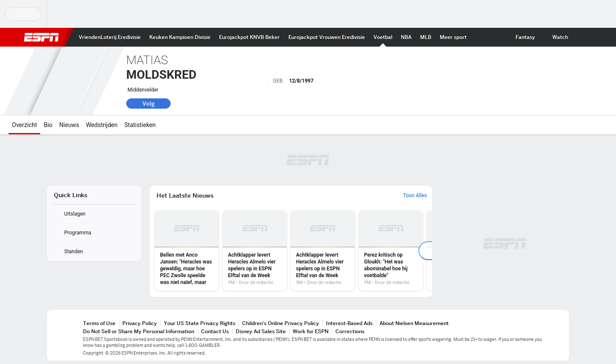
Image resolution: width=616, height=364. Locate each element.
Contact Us (215, 331)
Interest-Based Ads (349, 323)
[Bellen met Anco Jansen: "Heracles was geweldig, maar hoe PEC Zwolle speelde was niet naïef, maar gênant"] (187, 251)
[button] (580, 37)
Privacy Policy (140, 323)
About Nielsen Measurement (414, 323)
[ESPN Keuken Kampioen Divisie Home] (180, 37)
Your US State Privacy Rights (200, 323)
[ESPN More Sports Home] (453, 37)
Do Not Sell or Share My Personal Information (139, 331)
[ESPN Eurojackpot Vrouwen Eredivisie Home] (327, 37)
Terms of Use (99, 323)
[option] (187, 251)
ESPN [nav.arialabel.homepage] (41, 37)
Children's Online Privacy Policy (281, 323)
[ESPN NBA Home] (406, 37)
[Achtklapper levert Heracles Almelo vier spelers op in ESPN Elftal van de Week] (255, 251)
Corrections (350, 331)
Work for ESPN (311, 331)
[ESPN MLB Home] (426, 37)
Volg (149, 104)
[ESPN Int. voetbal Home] (383, 37)
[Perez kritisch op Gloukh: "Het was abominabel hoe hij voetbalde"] (391, 251)
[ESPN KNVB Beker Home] (249, 37)
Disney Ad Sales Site (261, 331)
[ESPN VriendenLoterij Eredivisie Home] (110, 37)
